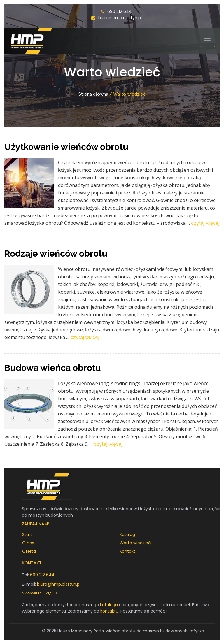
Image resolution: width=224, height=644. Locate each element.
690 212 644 (120, 11)
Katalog (127, 534)
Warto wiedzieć (135, 543)
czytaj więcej (205, 223)
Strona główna (93, 94)
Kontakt (127, 551)
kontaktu (109, 611)
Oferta (29, 551)
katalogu (109, 605)
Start (27, 534)
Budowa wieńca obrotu (53, 368)
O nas (28, 543)
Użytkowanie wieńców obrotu (66, 147)
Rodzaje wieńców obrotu (56, 253)
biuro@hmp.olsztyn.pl (120, 18)
